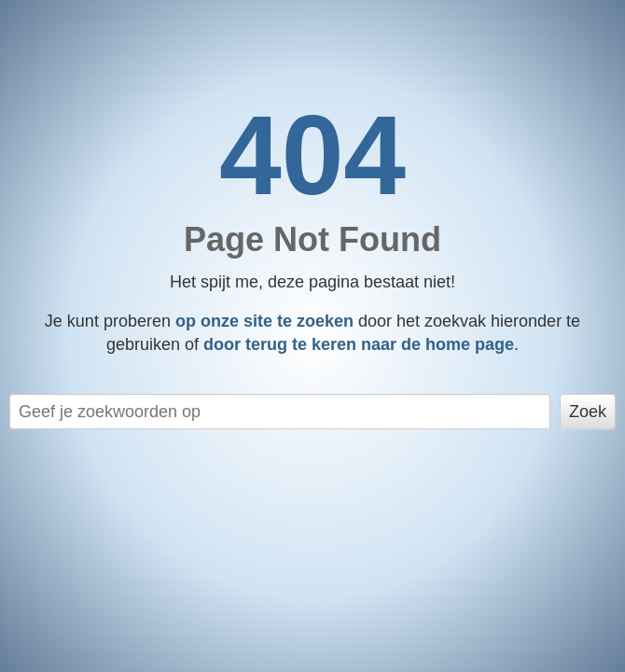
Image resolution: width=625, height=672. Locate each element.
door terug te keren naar (359, 344)
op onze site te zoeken (264, 321)
